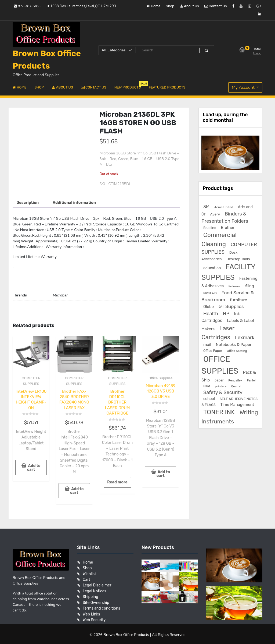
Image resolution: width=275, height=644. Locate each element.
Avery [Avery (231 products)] (215, 214)
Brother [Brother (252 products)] (228, 228)
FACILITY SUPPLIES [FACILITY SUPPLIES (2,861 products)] (228, 272)
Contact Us (216, 6)
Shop (170, 6)
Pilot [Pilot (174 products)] (207, 386)
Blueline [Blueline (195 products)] (210, 228)
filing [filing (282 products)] (250, 286)
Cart (86, 578)
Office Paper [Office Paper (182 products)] (213, 351)
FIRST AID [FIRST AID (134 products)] (210, 293)
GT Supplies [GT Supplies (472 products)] (231, 306)
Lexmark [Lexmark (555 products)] (245, 338)
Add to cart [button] (34, 467)
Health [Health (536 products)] (211, 314)
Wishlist (89, 572)
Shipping (91, 595)
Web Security (94, 617)
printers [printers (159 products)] (221, 386)
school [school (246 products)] (209, 399)
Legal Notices (95, 589)
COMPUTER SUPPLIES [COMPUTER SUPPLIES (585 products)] (229, 248)
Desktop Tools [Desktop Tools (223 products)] (238, 259)
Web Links (91, 612)
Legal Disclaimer (97, 583)
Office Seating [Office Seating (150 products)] (237, 351)
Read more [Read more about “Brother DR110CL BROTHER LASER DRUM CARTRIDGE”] (117, 481)
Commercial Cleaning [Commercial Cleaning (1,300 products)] (219, 240)
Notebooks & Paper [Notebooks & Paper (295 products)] (234, 345)
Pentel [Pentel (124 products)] (251, 381)
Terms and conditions (101, 606)
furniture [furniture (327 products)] (238, 300)
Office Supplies (160, 378)
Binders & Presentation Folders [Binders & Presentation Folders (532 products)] (225, 217)
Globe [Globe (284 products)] (209, 307)
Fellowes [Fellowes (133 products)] (234, 286)
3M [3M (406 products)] (206, 207)
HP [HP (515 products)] (226, 314)
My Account (244, 87)
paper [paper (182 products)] (219, 380)
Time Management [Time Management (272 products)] (237, 405)
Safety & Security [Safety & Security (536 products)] (223, 392)
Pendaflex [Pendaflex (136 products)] (235, 381)
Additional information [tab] (73, 203)
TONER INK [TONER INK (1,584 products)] (219, 412)
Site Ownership (96, 600)
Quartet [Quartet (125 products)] (236, 386)
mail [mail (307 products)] (207, 345)
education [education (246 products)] (212, 268)
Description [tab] (27, 203)
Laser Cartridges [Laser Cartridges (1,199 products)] (218, 333)
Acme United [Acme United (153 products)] (224, 207)
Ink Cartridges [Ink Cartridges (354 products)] (221, 317)
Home (153, 6)
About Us (189, 6)
